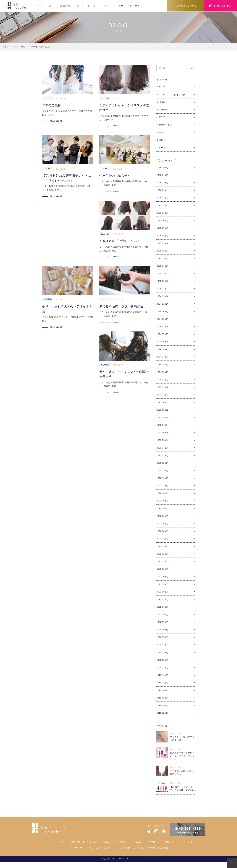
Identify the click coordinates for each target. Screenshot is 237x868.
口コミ (92, 6)
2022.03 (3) (162, 543)
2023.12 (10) (163, 390)
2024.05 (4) (162, 352)
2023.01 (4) (162, 474)
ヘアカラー (162, 110)
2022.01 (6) (162, 558)
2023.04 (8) (162, 451)
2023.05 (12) (163, 443)
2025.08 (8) (162, 237)
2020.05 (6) (162, 642)
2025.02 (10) (163, 283)
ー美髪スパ (168, 848)
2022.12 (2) (162, 482)
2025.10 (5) (162, 222)
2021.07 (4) (162, 604)
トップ (41, 6)
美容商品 (161, 140)
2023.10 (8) (162, 405)
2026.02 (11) (163, 191)
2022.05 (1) (162, 528)
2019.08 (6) (162, 711)
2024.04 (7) (162, 359)
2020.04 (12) (163, 650)
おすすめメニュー (165, 125)
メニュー (119, 6)
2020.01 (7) (162, 673)
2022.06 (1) (162, 520)
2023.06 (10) (163, 436)
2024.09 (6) (162, 321)
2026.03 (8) (162, 183)
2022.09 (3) (162, 505)
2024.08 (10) (163, 329)
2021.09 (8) (162, 589)
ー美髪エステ (153, 848)
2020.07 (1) (162, 627)
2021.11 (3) (162, 573)
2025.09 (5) (162, 229)
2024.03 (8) (162, 367)
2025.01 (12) (163, 290)
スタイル (105, 6)
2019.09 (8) (162, 703)
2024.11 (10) (163, 306)
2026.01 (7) (162, 199)
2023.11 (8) (162, 398)
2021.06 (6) (162, 612)
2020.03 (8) (162, 658)
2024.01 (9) (162, 382)
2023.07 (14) (163, 428)
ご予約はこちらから (186, 6)
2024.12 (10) (163, 298)
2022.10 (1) (162, 497)
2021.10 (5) (162, 581)
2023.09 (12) (163, 413)
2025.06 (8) (162, 252)
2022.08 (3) (162, 512)
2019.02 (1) (162, 719)
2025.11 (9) (162, 214)
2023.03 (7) (162, 459)
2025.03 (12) (163, 275)
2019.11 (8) (162, 688)
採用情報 (161, 102)
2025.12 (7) (162, 206)
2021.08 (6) (162, 596)
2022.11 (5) (162, 489)
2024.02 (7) (162, 375)
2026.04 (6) (162, 176)
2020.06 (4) (162, 635)
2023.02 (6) (162, 466)
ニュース (161, 148)
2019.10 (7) (162, 696)
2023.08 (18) (163, 421)
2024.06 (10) (163, 344)
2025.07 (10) (163, 245)
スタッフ (79, 6)
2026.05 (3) (162, 168)
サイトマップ (75, 854)
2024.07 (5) (162, 336)
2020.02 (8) (162, 665)
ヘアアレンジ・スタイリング (171, 95)
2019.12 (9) (162, 681)
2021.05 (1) (162, 619)
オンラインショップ (221, 6)
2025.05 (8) (162, 260)
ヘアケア (161, 117)
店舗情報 (65, 6)
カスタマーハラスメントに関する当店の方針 (145, 854)
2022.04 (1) (162, 535)
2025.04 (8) (162, 268)
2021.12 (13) (163, 566)
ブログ (52, 6)
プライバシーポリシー (101, 854)
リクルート (134, 6)
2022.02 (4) (162, 551)
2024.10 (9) (162, 313)
